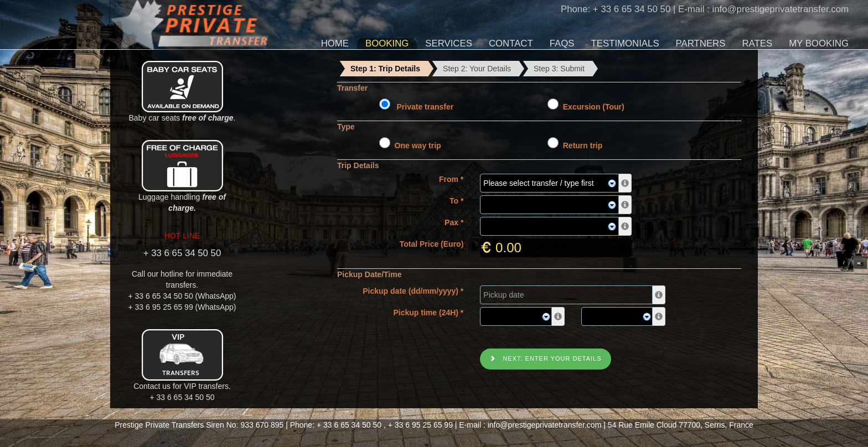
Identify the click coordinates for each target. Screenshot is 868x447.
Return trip (580, 145)
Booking (387, 43)
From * (451, 179)
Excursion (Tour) (591, 107)
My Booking (819, 43)
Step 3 (559, 69)
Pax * (454, 222)
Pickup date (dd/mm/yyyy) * (413, 291)
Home (335, 43)
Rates (757, 43)
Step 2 (477, 69)
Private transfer (423, 107)
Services (449, 43)
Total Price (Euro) (432, 244)
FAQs (562, 43)
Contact (511, 43)
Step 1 (385, 69)
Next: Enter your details (545, 358)
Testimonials (625, 43)
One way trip (416, 145)
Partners (701, 43)
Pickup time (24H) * (429, 313)
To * (456, 201)
